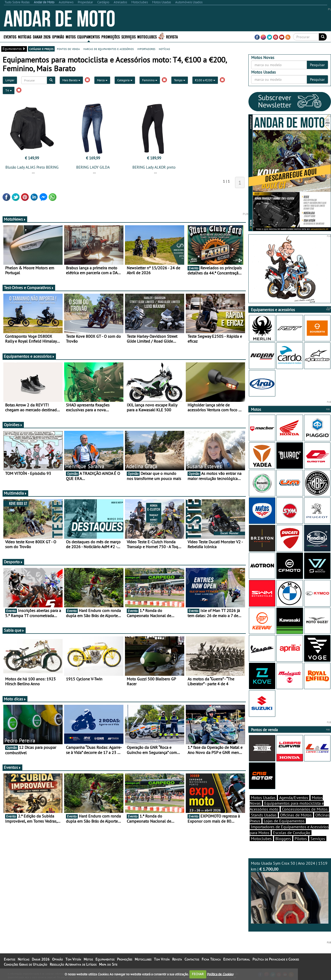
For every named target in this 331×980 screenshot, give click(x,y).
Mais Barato (71, 80)
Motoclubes (147, 37)
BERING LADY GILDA (93, 167)
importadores (146, 49)
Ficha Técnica (211, 959)
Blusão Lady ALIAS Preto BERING (32, 167)
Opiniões (13, 425)
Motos (71, 37)
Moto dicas (15, 699)
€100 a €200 (205, 80)
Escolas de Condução (292, 833)
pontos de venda (68, 49)
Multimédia (15, 493)
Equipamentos (89, 37)
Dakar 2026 (42, 37)
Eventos (10, 37)
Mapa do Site (108, 964)
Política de (220, 974)
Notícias (25, 37)
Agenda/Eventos (294, 798)
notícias (164, 49)
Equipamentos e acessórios (29, 356)
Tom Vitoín (73, 959)
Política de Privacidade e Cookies (276, 959)
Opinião (58, 37)
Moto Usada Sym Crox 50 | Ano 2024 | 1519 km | (290, 892)
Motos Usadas (263, 798)
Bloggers (283, 839)
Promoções (111, 37)
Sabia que (14, 630)
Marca (102, 80)
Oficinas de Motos (296, 815)
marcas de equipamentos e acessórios (109, 49)
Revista (172, 37)
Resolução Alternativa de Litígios (73, 964)
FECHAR (198, 974)
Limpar (10, 80)
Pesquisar (317, 65)
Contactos (192, 959)
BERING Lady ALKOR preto (154, 167)
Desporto (13, 562)
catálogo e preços (41, 49)
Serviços (129, 37)
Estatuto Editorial (237, 959)
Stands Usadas (264, 815)
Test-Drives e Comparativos (29, 288)
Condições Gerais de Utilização (26, 964)
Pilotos (301, 839)
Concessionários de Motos (305, 809)
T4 (9, 90)
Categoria (125, 80)
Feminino (150, 80)
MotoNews (15, 219)
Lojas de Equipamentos (284, 821)
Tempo (180, 80)
